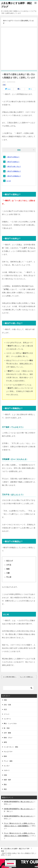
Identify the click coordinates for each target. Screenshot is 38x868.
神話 (5, 789)
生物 (5, 775)
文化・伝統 (7, 705)
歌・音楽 (7, 728)
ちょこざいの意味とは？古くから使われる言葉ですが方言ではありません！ (29, 677)
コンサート (7, 719)
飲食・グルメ (8, 738)
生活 (5, 709)
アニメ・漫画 (8, 761)
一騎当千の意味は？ (13, 157)
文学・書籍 (7, 733)
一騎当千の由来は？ (13, 162)
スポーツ (7, 770)
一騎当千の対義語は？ (14, 176)
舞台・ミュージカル (10, 723)
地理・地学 (7, 780)
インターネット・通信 (11, 747)
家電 (5, 742)
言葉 (4, 85)
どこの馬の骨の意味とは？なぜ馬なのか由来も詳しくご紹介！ (11, 677)
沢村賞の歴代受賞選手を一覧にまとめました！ (19, 802)
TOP (16, 849)
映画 (5, 756)
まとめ (9, 181)
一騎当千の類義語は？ (14, 171)
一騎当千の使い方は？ (14, 166)
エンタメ (7, 766)
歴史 (5, 785)
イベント (7, 714)
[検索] (18, 688)
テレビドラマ (8, 752)
